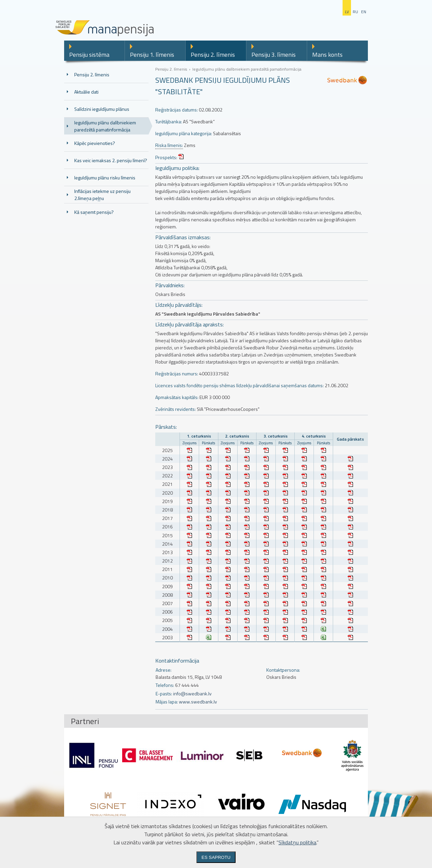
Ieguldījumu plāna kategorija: (184, 133)
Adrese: (164, 670)
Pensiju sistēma (89, 55)
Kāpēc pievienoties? (95, 143)
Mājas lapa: (167, 702)
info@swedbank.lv (192, 693)
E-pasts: (164, 693)
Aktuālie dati (86, 92)
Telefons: (165, 685)
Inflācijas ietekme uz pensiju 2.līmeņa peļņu (102, 195)
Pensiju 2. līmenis (213, 55)
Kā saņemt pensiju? (94, 212)
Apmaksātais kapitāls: (177, 397)
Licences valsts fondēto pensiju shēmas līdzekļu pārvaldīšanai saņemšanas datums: (239, 385)
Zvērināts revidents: (175, 409)
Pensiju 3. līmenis (274, 55)
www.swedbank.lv (198, 702)
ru (355, 12)
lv (347, 12)
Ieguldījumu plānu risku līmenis (105, 178)
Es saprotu (216, 857)
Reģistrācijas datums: (177, 110)
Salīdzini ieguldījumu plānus (102, 109)
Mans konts (327, 55)
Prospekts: (166, 157)
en (364, 12)
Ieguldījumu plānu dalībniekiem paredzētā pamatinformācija (105, 126)
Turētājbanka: (169, 121)
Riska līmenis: (169, 145)
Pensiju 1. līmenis (152, 55)
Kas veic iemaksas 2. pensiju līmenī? (111, 160)
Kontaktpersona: (283, 670)
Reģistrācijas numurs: (177, 374)
